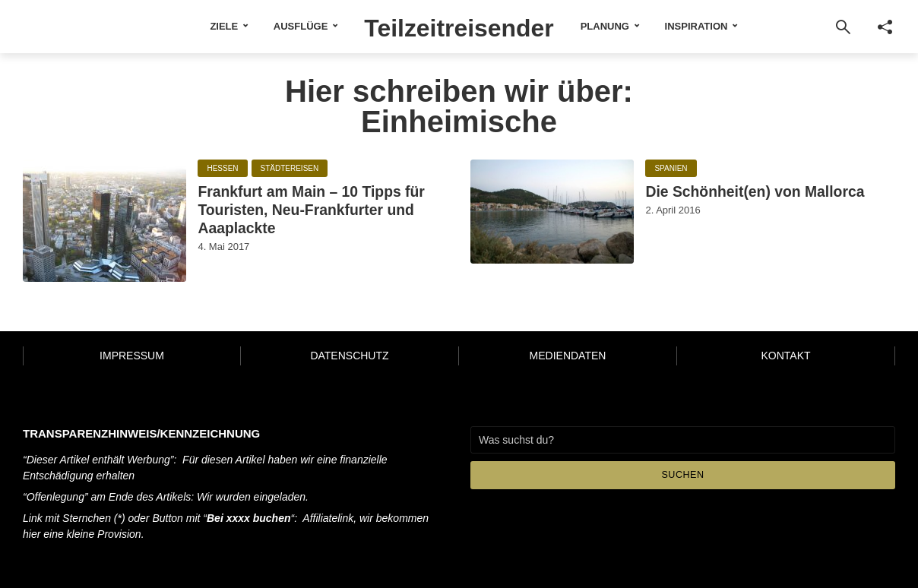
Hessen (222, 169)
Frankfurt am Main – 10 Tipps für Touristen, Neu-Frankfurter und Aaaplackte (322, 216)
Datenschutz (349, 356)
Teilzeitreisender (459, 26)
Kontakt (785, 356)
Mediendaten (568, 356)
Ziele (200, 26)
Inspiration (720, 26)
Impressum (132, 356)
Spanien (671, 169)
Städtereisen (290, 169)
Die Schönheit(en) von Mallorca (738, 205)
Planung (628, 26)
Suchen (683, 475)
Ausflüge (277, 26)
